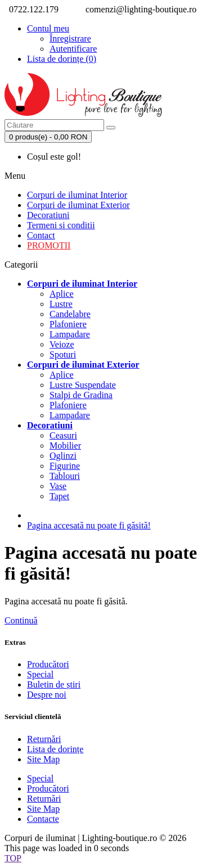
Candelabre (70, 314)
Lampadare (70, 334)
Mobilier (65, 446)
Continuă (21, 620)
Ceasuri (63, 435)
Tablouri (65, 476)
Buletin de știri (54, 684)
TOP (13, 858)
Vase (58, 486)
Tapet (59, 496)
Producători (48, 664)
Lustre (61, 304)
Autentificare (73, 49)
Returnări (44, 739)
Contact (41, 235)
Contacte (43, 819)
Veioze (62, 344)
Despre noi (47, 695)
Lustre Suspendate (83, 385)
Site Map (43, 759)
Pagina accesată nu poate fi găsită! (89, 525)
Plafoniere (68, 324)
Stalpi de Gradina (81, 395)
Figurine (65, 466)
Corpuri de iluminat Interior (77, 195)
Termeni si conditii (61, 225)
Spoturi (63, 354)
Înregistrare (70, 39)
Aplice (62, 294)
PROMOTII (49, 245)
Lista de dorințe (55, 749)
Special (40, 674)
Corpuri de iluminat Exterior (78, 205)
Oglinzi (63, 456)
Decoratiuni (48, 215)
